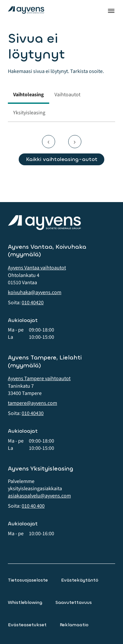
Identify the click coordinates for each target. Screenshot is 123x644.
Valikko (111, 11)
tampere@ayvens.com (32, 403)
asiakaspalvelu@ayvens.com (39, 496)
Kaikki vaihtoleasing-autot (62, 159)
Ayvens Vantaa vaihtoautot (37, 268)
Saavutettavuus (74, 602)
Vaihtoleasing (29, 95)
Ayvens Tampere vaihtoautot (39, 379)
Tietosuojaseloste (28, 580)
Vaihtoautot (67, 95)
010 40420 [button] (33, 303)
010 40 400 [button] (33, 506)
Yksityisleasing (29, 113)
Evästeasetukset (27, 625)
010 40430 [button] (33, 413)
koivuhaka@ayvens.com (35, 292)
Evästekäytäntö (80, 580)
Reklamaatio (74, 625)
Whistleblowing (25, 602)
